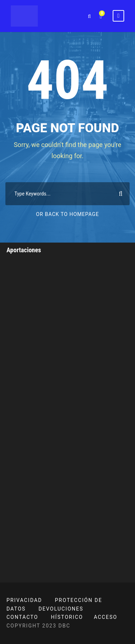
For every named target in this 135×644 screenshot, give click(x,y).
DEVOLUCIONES (61, 609)
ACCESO (106, 617)
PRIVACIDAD (24, 600)
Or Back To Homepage (67, 214)
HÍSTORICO (67, 617)
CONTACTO (22, 617)
